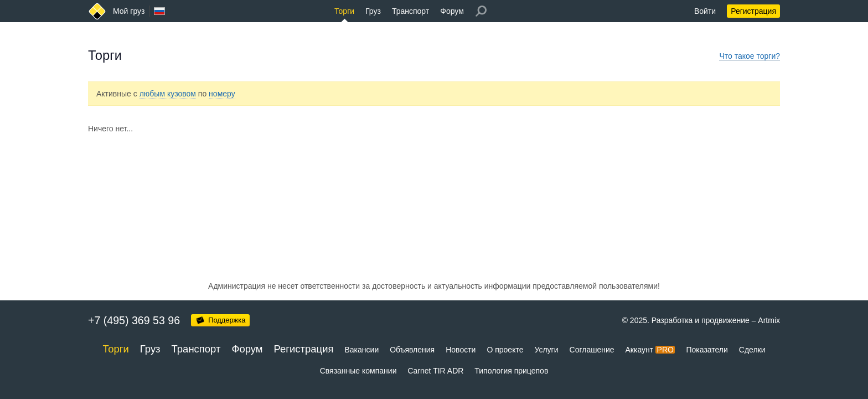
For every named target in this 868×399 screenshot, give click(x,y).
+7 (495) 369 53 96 (134, 320)
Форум (452, 11)
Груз (373, 11)
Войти (705, 11)
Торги (344, 11)
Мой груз (129, 11)
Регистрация (753, 11)
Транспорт (410, 11)
